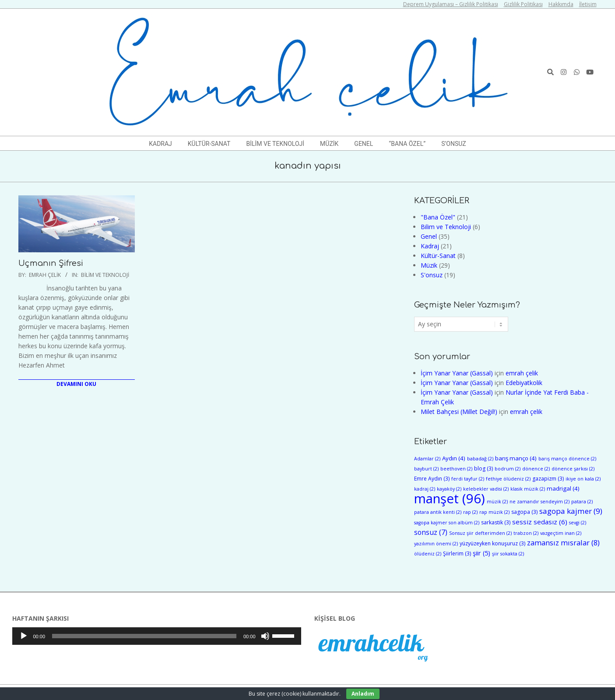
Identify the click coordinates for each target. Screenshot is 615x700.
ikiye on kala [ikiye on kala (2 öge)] (583, 479)
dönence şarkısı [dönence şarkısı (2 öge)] (573, 469)
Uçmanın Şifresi (51, 263)
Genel (429, 236)
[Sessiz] (265, 636)
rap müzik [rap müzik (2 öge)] (494, 512)
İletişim (588, 4)
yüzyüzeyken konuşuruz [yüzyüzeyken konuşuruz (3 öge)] (492, 543)
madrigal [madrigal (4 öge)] (563, 488)
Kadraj (430, 246)
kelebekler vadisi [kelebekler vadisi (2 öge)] (486, 489)
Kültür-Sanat (438, 256)
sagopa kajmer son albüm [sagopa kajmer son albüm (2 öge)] (447, 523)
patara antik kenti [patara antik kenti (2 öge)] (438, 512)
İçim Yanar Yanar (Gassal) (457, 373)
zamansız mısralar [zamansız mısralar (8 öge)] (563, 543)
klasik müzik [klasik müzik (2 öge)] (528, 489)
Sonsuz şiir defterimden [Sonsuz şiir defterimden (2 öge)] (480, 533)
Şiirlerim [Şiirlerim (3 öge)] (457, 553)
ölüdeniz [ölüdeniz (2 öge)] (428, 554)
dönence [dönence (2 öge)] (536, 469)
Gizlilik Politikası (523, 4)
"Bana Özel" (438, 217)
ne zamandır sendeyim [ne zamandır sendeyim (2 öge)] (539, 502)
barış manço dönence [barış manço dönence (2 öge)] (567, 459)
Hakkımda (561, 4)
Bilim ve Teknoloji (105, 275)
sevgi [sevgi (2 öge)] (578, 523)
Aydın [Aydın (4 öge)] (454, 458)
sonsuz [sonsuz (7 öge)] (431, 532)
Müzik (429, 265)
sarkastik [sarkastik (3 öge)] (496, 522)
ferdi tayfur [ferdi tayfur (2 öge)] (468, 479)
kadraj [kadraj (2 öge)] (425, 489)
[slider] (144, 636)
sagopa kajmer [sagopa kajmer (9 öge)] (571, 511)
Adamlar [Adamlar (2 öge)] (427, 459)
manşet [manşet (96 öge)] (450, 498)
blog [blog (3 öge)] (483, 468)
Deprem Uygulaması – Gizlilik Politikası (451, 4)
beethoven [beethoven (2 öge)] (456, 469)
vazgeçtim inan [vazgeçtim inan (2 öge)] (561, 533)
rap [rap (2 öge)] (470, 512)
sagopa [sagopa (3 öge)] (524, 512)
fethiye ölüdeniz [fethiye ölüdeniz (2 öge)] (508, 479)
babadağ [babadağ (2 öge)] (480, 459)
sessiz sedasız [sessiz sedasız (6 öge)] (540, 522)
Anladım (363, 694)
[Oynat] (24, 636)
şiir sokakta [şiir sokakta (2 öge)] (508, 554)
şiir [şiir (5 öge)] (481, 553)
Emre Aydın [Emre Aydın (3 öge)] (432, 479)
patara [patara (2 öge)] (582, 502)
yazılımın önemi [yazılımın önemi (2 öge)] (436, 544)
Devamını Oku (76, 384)
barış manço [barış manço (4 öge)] (516, 458)
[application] (157, 636)
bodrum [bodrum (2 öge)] (508, 469)
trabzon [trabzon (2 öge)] (526, 533)
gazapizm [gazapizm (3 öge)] (548, 479)
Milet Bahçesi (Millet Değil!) (459, 412)
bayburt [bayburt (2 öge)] (426, 469)
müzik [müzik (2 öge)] (497, 502)
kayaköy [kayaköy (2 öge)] (449, 489)
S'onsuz (432, 275)
